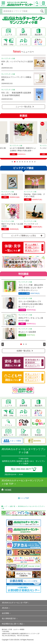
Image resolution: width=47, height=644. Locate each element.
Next (40, 138)
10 (35, 162)
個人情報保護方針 (9, 618)
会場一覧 (12, 506)
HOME (6, 490)
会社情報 (5, 613)
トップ (5, 506)
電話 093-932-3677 (23, 469)
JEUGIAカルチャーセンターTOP (15, 603)
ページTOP (25, 498)
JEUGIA (5, 608)
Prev (7, 138)
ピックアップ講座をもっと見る (27, 236)
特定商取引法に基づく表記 (12, 624)
